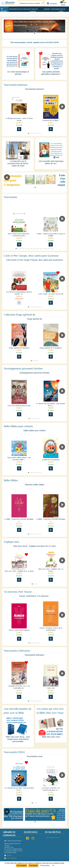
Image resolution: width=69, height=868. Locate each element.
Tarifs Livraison (10, 858)
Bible (11, 9)
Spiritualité (17, 9)
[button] (34, 33)
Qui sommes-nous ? (53, 838)
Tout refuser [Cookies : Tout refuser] (33, 865)
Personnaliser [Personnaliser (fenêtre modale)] (45, 865)
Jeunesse (47, 9)
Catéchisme (55, 9)
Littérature (25, 9)
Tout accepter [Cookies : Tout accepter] (22, 865)
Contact (8, 855)
